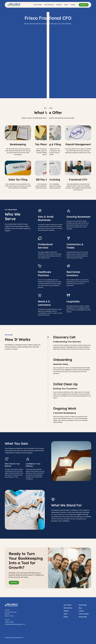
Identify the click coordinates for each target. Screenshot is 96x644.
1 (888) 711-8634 (9, 622)
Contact (81, 611)
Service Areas (83, 605)
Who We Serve (49, 5)
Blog (80, 608)
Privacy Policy (83, 617)
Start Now (14, 583)
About (66, 5)
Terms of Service (84, 614)
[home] (14, 5)
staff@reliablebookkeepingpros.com (15, 624)
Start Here (84, 5)
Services (59, 5)
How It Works (38, 5)
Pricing (73, 5)
